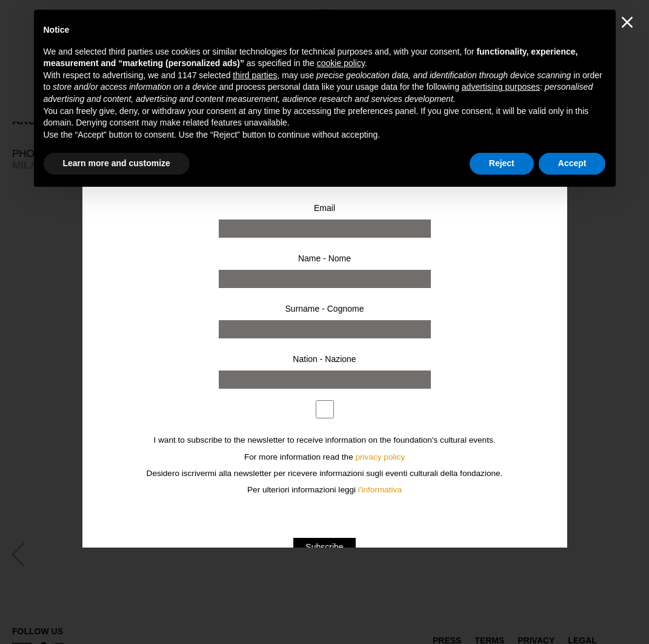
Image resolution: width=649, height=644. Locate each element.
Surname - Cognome (325, 309)
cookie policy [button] (341, 63)
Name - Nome (324, 258)
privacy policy (381, 457)
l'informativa (380, 490)
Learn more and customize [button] (117, 163)
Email (324, 208)
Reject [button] (502, 163)
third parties (255, 75)
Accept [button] (572, 163)
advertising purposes (501, 87)
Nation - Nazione (324, 359)
